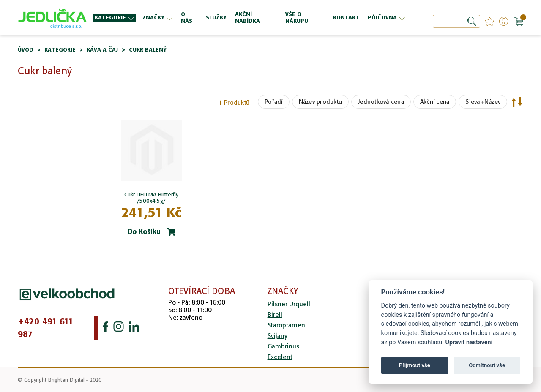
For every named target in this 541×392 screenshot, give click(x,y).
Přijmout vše (415, 365)
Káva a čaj (102, 50)
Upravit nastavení (469, 342)
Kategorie (60, 50)
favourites (490, 21)
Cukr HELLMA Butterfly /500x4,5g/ (151, 198)
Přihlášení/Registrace (504, 21)
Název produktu (321, 102)
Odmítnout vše (487, 365)
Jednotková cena (381, 102)
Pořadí (274, 102)
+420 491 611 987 (46, 328)
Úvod (26, 50)
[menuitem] (114, 18)
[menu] (250, 18)
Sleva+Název (483, 102)
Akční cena (435, 102)
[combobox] (456, 21)
